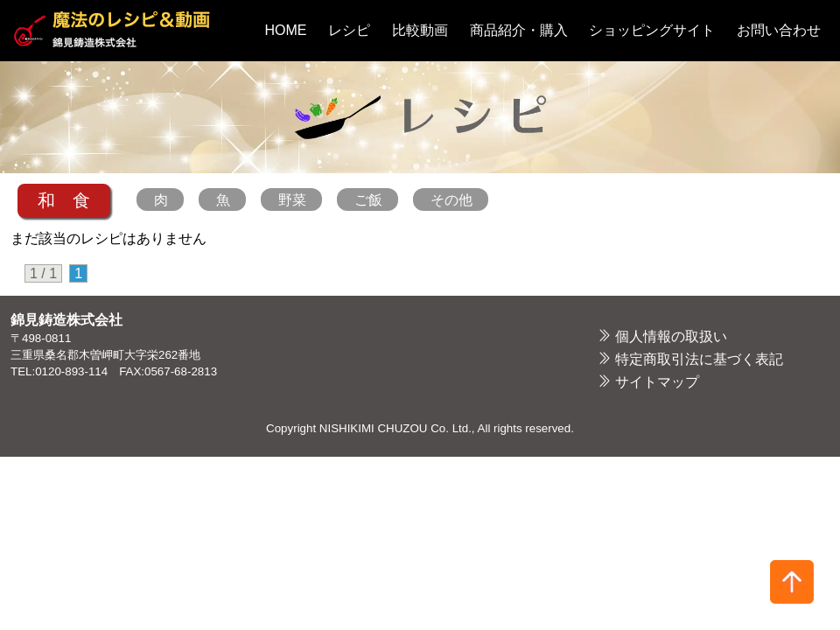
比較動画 (420, 30)
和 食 (64, 200)
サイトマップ (657, 382)
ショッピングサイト (652, 30)
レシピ (349, 30)
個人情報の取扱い (671, 336)
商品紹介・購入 (519, 30)
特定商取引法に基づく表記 (699, 359)
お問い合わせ (779, 30)
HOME (286, 30)
